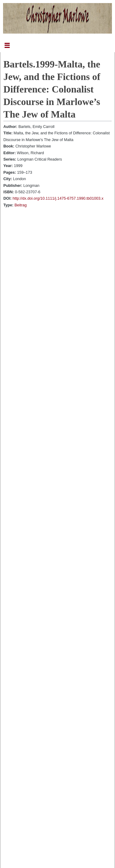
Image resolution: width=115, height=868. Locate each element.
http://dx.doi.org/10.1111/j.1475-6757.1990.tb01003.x (58, 198)
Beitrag (21, 205)
